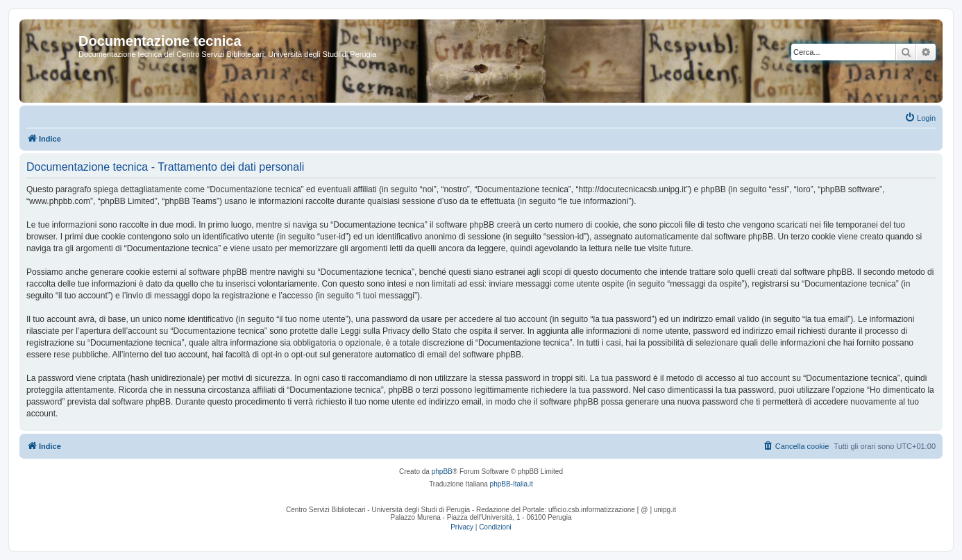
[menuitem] (920, 118)
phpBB (442, 472)
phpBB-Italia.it (512, 484)
